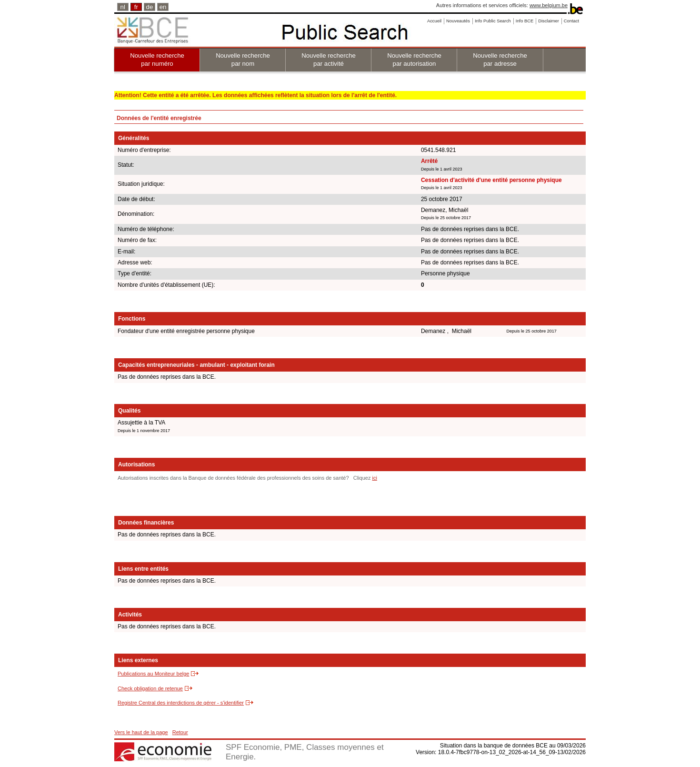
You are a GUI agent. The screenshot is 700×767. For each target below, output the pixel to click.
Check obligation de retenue (150, 688)
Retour (180, 732)
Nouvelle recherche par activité (329, 60)
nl (123, 7)
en (163, 7)
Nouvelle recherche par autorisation (414, 60)
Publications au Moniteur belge (153, 674)
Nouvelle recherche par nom (243, 60)
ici (374, 478)
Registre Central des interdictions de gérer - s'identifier (181, 703)
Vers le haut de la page (141, 732)
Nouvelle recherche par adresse (500, 60)
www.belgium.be (549, 5)
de (150, 7)
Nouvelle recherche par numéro (157, 60)
